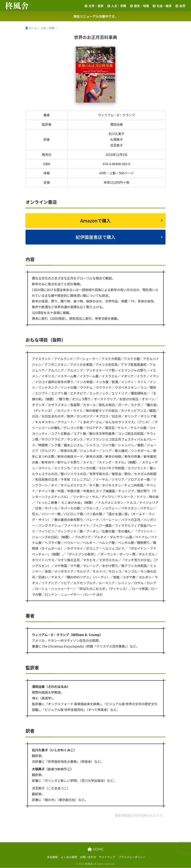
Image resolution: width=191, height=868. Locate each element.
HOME (95, 849)
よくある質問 (69, 857)
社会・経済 (162, 6)
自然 (180, 6)
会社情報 (52, 857)
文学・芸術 (94, 6)
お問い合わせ (88, 857)
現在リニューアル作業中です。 (96, 16)
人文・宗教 (117, 6)
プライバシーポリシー (132, 857)
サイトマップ (107, 857)
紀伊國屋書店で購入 (95, 237)
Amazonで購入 (95, 220)
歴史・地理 (140, 6)
